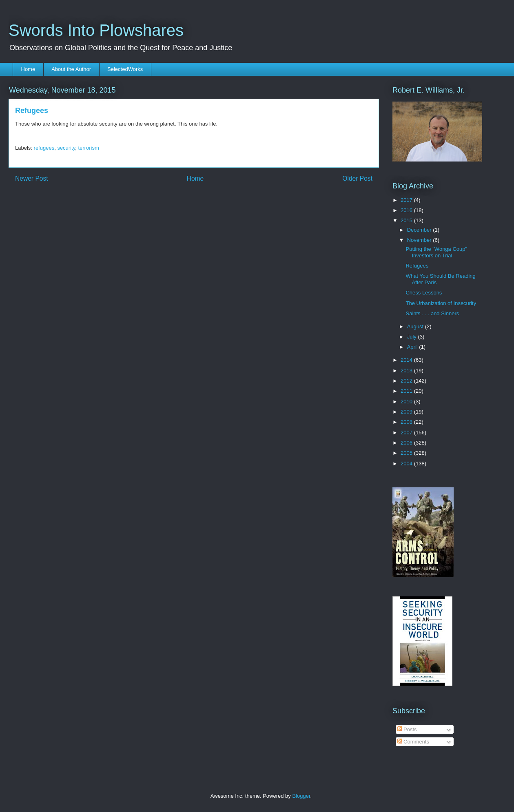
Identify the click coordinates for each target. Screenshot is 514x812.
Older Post (357, 178)
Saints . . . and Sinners (432, 313)
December (420, 230)
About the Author (71, 69)
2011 (407, 391)
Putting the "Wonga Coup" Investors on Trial (436, 252)
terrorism (88, 148)
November (420, 240)
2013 (407, 371)
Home (28, 69)
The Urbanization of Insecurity (441, 303)
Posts (407, 729)
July (413, 337)
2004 (407, 464)
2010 (407, 402)
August (416, 326)
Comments (413, 742)
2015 (407, 220)
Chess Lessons (424, 293)
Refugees (417, 266)
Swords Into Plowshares (96, 30)
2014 (407, 360)
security (66, 148)
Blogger (301, 796)
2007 (407, 433)
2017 (407, 200)
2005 (407, 453)
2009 (407, 412)
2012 (407, 381)
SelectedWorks (125, 69)
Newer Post (32, 178)
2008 (407, 422)
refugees (44, 148)
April (413, 347)
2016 (407, 210)
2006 (407, 443)
